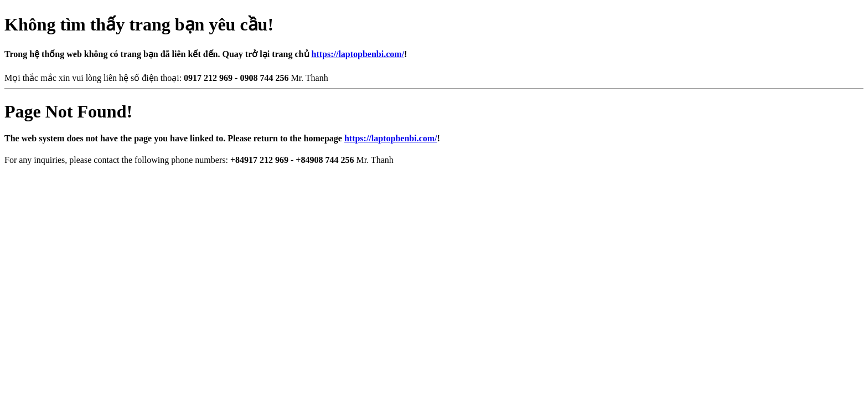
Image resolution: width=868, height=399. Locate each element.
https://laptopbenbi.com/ (358, 54)
